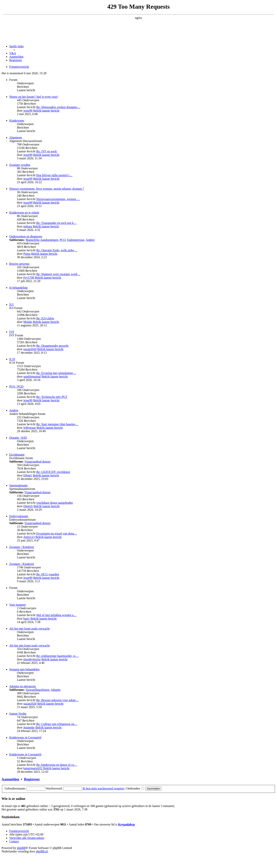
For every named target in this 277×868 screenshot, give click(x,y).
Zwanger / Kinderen (22, 547)
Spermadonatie (18, 485)
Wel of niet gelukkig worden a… (56, 615)
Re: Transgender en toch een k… (56, 223)
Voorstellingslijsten (37, 690)
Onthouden (135, 788)
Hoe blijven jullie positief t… (54, 175)
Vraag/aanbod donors (37, 462)
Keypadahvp (126, 824)
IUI (11, 305)
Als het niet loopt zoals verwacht (29, 629)
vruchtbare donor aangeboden (54, 503)
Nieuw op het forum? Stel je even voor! (34, 97)
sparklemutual (32, 376)
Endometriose (76, 240)
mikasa (28, 226)
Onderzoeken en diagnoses (26, 236)
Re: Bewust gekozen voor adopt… (57, 700)
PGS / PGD (16, 386)
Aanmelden (10, 779)
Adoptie (56, 690)
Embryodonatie (19, 516)
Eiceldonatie (17, 455)
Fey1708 (29, 278)
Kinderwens (17, 121)
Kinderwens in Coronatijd (25, 737)
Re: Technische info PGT (52, 397)
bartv (26, 619)
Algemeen (16, 137)
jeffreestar (30, 428)
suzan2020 (30, 349)
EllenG (28, 475)
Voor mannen (17, 605)
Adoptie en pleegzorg (22, 686)
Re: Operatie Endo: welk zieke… (57, 250)
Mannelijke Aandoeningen (42, 240)
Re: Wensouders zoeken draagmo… (58, 107)
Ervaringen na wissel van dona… (57, 533)
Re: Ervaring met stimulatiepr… (56, 373)
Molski (28, 322)
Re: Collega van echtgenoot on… (57, 724)
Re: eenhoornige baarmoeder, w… (57, 656)
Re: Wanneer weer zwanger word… (58, 274)
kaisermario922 (33, 768)
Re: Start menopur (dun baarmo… (57, 424)
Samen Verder (18, 714)
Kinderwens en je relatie (24, 213)
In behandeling (18, 288)
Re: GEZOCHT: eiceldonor (53, 472)
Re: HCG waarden (48, 574)
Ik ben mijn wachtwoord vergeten (103, 788)
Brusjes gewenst (19, 264)
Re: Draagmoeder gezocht (52, 346)
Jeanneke (29, 727)
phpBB (21, 848)
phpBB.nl (42, 851)
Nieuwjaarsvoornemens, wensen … (58, 199)
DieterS (28, 506)
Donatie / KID (18, 438)
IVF (12, 332)
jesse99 (28, 111)
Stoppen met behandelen (24, 669)
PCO (63, 240)
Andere (90, 240)
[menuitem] (13, 53)
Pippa (27, 254)
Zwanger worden (20, 165)
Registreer (32, 779)
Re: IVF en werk (46, 151)
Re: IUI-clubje (45, 318)
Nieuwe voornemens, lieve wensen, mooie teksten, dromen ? (47, 189)
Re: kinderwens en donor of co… (57, 765)
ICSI (12, 359)
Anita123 (29, 537)
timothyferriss (32, 659)
